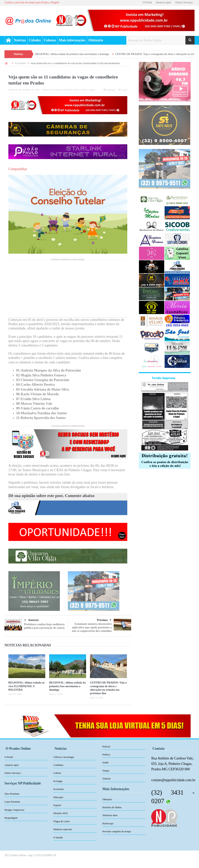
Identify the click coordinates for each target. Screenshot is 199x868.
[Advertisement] (68, 290)
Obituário (96, 40)
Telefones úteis (110, 815)
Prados (84, 90)
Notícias (20, 40)
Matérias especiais (63, 829)
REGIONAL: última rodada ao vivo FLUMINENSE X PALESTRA (27, 686)
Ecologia (58, 781)
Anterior (32, 620)
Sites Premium (12, 794)
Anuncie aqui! (163, 2)
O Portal (147, 2)
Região (92, 90)
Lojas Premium (12, 802)
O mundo (58, 837)
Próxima (104, 620)
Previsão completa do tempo (117, 831)
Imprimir (109, 90)
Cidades (35, 40)
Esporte (57, 805)
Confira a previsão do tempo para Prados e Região (32, 2)
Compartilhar (18, 169)
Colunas (50, 40)
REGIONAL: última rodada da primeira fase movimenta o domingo (80, 54)
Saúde (106, 762)
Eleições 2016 (61, 813)
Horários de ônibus (112, 807)
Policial (106, 747)
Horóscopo (108, 823)
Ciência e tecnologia (64, 757)
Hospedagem (11, 818)
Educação (58, 797)
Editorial (67, 90)
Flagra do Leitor (62, 821)
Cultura (57, 773)
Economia (58, 90)
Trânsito (107, 779)
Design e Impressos (14, 810)
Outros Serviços (184, 2)
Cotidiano (58, 765)
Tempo (106, 771)
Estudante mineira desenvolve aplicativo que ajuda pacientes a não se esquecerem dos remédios (92, 627)
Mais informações (72, 40)
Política (76, 90)
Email (123, 90)
